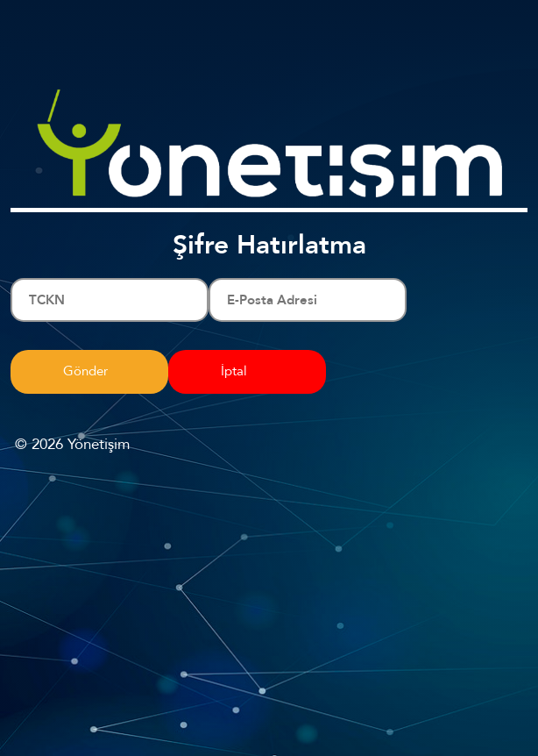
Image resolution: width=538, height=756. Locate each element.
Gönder (85, 371)
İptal (234, 371)
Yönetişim (99, 444)
